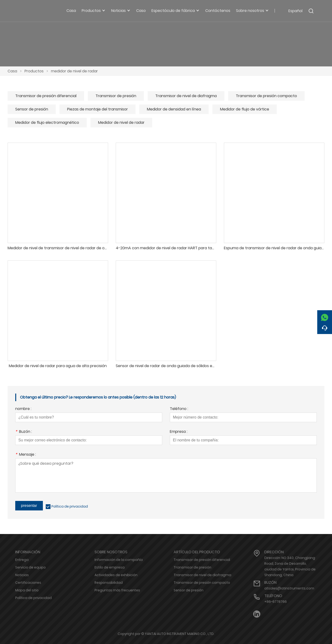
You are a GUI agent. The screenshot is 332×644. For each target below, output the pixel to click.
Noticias (22, 575)
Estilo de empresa (110, 567)
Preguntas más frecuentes (117, 590)
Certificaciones (28, 583)
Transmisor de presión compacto (266, 96)
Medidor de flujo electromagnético (47, 122)
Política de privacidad (70, 506)
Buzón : (24, 432)
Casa (12, 71)
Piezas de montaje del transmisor (98, 109)
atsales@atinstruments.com (289, 588)
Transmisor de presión (116, 96)
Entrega (22, 560)
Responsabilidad (109, 583)
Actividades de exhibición (116, 575)
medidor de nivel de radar (74, 71)
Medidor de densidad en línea (174, 109)
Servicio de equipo (30, 567)
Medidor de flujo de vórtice (245, 109)
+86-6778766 (276, 602)
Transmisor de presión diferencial (46, 96)
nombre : (23, 409)
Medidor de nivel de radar (121, 122)
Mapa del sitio (27, 590)
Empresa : (179, 432)
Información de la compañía (119, 560)
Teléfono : (179, 409)
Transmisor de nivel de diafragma (186, 96)
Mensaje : (26, 455)
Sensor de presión (32, 109)
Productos (34, 71)
